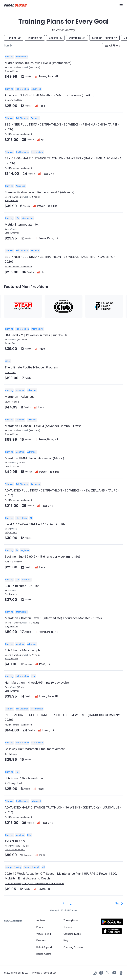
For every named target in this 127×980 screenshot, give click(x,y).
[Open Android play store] (112, 923)
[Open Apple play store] (112, 931)
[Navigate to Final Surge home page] (16, 5)
